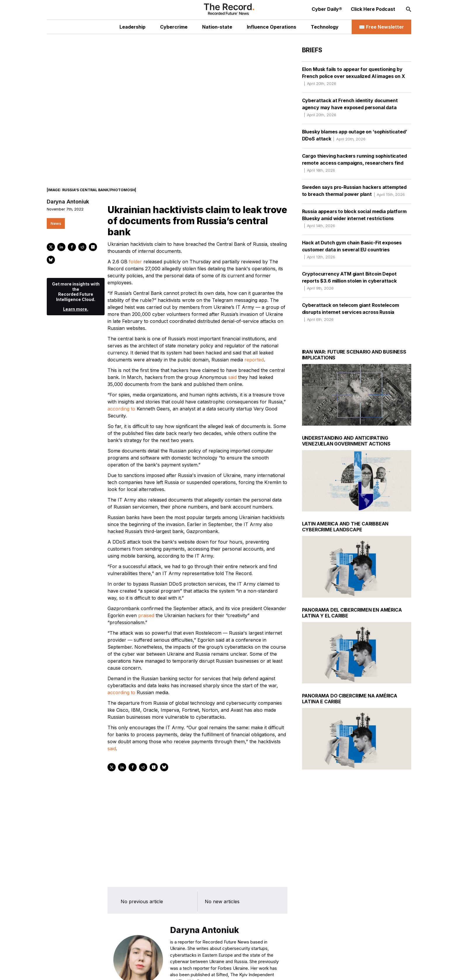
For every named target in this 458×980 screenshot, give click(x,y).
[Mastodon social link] (118, 970)
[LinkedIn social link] (92, 970)
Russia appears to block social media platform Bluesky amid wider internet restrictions (354, 218)
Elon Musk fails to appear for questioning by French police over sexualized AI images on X (354, 76)
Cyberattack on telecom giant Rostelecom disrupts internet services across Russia (351, 312)
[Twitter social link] (80, 970)
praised (146, 602)
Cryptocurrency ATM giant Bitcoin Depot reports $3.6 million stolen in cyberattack (349, 281)
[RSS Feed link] (143, 970)
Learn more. (76, 296)
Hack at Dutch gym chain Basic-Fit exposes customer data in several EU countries (352, 250)
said (232, 364)
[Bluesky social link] (130, 970)
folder (135, 248)
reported (254, 346)
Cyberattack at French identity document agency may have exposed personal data (350, 107)
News (56, 210)
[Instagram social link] (105, 970)
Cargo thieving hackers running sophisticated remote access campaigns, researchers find (354, 163)
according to (121, 395)
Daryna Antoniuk (68, 188)
